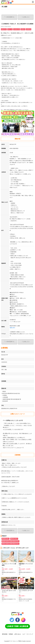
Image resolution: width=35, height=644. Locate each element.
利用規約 (11, 634)
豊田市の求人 (14, 539)
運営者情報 (5, 634)
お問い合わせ (18, 634)
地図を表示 (12, 328)
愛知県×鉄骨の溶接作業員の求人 (10, 541)
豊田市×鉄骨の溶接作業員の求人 (10, 544)
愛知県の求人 (6, 539)
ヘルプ (24, 634)
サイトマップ (30, 634)
